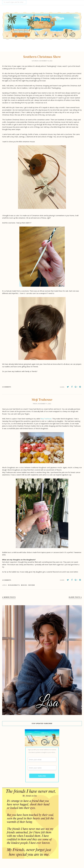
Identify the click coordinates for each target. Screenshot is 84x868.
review (32, 585)
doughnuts (14, 585)
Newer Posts (10, 597)
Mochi (24, 585)
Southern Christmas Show (42, 57)
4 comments (7, 387)
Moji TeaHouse (46, 419)
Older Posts (74, 597)
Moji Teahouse (42, 400)
